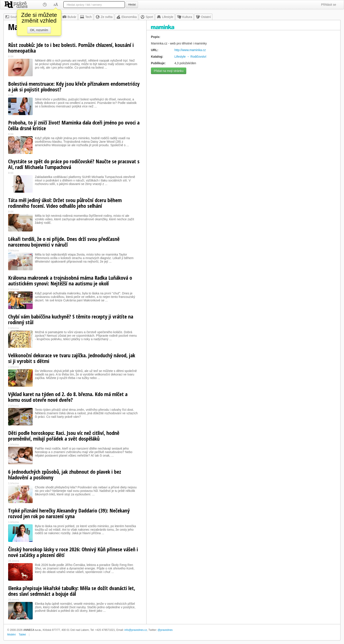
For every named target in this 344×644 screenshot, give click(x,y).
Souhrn (13, 17)
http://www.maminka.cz (190, 50)
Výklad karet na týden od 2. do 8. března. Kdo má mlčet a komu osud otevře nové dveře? (68, 397)
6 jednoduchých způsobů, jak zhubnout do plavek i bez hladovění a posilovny (65, 474)
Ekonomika (126, 17)
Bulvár (69, 17)
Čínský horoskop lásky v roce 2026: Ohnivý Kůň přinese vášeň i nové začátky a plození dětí (73, 552)
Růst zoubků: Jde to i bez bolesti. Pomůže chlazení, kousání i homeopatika (71, 48)
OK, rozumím (39, 30)
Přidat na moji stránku (169, 71)
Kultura (185, 17)
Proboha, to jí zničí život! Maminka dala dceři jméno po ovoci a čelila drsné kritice (74, 125)
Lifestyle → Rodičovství (190, 57)
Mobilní (12, 635)
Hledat (132, 5)
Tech (86, 17)
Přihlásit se (329, 5)
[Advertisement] (243, 107)
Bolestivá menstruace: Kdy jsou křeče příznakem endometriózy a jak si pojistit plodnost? (74, 86)
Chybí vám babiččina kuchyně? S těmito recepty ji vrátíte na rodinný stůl (71, 319)
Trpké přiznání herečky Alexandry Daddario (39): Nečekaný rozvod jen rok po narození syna (69, 513)
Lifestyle (165, 17)
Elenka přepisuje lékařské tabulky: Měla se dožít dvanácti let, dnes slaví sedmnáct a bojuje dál (72, 591)
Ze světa (104, 17)
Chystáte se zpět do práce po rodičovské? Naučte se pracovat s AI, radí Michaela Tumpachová (74, 164)
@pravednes (165, 630)
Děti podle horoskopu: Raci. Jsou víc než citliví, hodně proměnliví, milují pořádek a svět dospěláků (64, 436)
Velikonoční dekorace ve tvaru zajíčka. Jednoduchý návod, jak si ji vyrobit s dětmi (72, 358)
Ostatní (203, 17)
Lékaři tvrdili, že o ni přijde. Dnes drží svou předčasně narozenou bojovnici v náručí (64, 242)
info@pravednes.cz (136, 630)
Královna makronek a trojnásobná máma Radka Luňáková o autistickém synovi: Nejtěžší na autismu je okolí (70, 280)
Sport (147, 17)
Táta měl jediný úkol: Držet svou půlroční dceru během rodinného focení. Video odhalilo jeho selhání (65, 203)
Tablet (22, 635)
